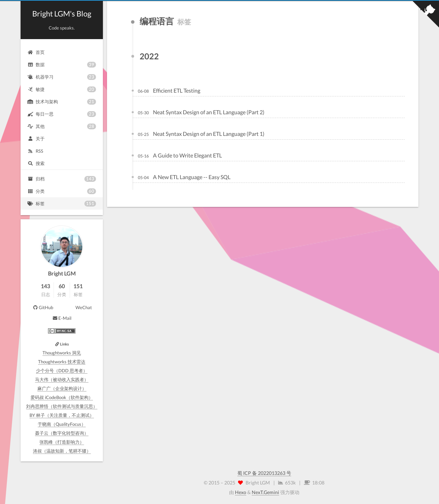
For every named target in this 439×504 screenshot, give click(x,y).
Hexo (241, 492)
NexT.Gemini (265, 492)
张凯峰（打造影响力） (62, 442)
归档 (62, 179)
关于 (36, 139)
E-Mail (62, 318)
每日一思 (62, 114)
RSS (35, 151)
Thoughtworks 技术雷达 (62, 362)
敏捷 (62, 89)
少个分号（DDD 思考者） (62, 371)
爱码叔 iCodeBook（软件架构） (62, 397)
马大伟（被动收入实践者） (62, 379)
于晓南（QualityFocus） (62, 424)
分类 (62, 191)
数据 (62, 65)
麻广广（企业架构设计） (62, 388)
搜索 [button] (36, 163)
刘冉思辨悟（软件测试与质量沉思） (62, 406)
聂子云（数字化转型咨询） (62, 433)
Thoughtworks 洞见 (62, 353)
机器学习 (62, 77)
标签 (62, 204)
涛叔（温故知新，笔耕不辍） (62, 451)
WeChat (84, 307)
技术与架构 (62, 102)
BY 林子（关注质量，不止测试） (62, 415)
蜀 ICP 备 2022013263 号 (264, 473)
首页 (36, 52)
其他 (62, 126)
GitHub (43, 307)
